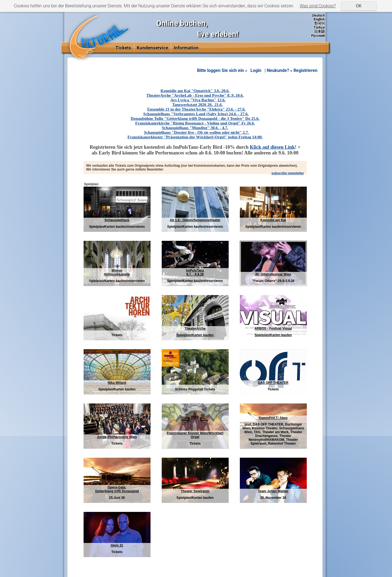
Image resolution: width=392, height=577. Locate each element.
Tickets (123, 48)
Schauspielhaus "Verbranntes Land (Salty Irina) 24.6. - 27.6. (196, 114)
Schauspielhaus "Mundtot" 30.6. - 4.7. (195, 128)
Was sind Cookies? (318, 6)
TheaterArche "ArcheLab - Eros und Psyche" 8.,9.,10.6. (195, 95)
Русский (318, 36)
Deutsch (318, 15)
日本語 (319, 31)
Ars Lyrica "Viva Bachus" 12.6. (198, 100)
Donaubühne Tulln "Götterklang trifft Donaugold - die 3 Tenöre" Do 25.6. (195, 119)
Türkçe (319, 27)
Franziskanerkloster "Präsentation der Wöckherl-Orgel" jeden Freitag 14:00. (195, 137)
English (319, 19)
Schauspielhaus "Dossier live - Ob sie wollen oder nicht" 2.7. (197, 132)
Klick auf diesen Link (272, 147)
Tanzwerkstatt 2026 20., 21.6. (197, 105)
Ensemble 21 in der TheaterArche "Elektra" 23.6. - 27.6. (196, 109)
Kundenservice (152, 48)
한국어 (319, 23)
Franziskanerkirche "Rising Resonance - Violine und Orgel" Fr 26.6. (195, 123)
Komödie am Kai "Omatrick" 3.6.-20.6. (195, 91)
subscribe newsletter (288, 173)
